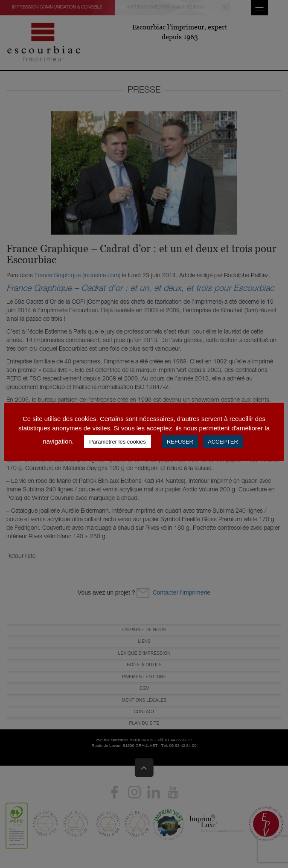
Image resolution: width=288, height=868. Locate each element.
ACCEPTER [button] (223, 442)
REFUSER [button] (180, 442)
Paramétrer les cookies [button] (118, 442)
